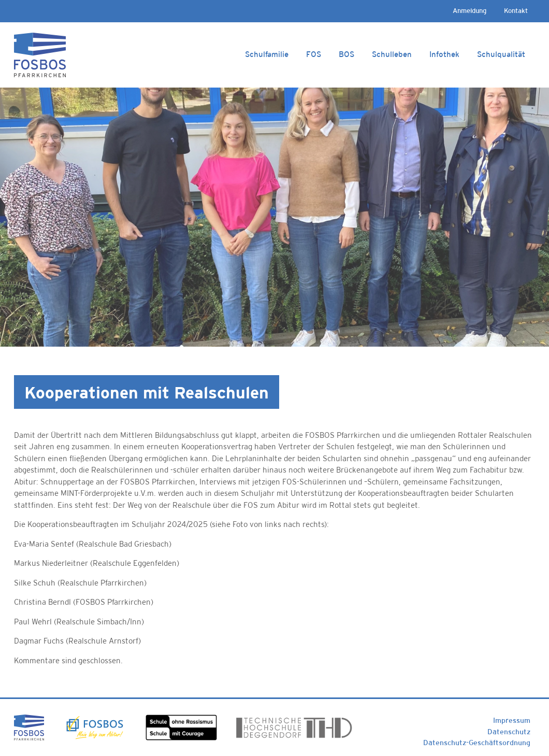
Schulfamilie (267, 54)
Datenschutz (509, 732)
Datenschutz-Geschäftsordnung (477, 743)
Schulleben (392, 54)
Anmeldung (469, 11)
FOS (314, 54)
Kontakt (516, 11)
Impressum (512, 720)
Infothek (444, 54)
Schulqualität (501, 54)
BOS (346, 54)
